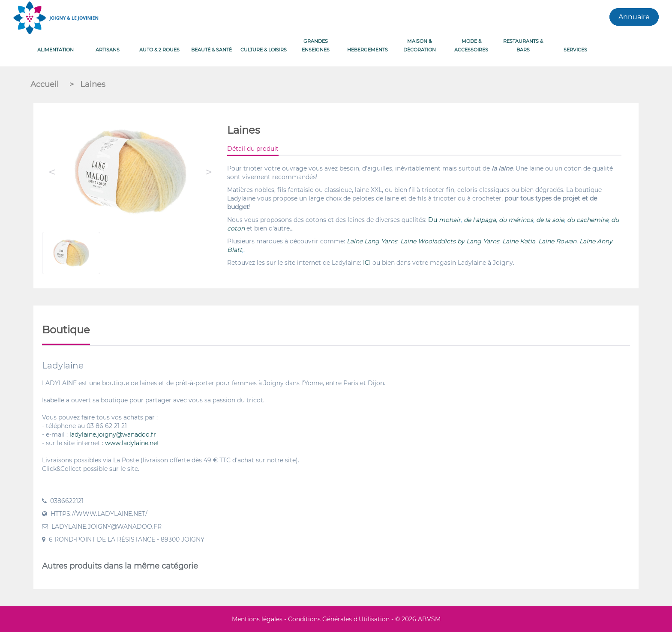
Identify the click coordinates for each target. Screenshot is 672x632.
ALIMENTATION (55, 50)
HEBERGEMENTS (367, 50)
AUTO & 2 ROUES (159, 50)
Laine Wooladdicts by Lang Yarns (450, 241)
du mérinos (516, 220)
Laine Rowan (557, 241)
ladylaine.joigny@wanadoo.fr (113, 434)
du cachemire (588, 220)
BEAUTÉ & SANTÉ (211, 50)
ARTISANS (108, 50)
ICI (367, 263)
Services (575, 50)
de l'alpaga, (480, 220)
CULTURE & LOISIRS (264, 50)
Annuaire (634, 17)
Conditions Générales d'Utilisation (339, 619)
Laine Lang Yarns (372, 241)
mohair (450, 220)
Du (433, 220)
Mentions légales (257, 619)
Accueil (46, 84)
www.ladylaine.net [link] (132, 443)
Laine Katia (519, 241)
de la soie (550, 220)
